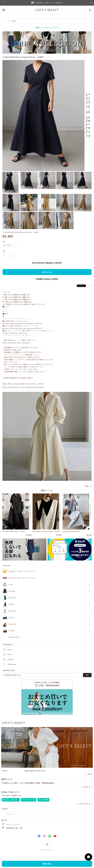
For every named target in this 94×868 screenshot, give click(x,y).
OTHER (12, 631)
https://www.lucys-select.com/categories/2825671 (23, 323)
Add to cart (47, 272)
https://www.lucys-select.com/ (16, 333)
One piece (12, 598)
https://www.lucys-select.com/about (16, 343)
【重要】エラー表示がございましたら (47, 28)
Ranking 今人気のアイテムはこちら (22, 571)
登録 (87, 675)
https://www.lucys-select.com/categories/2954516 (23, 328)
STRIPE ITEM (14, 637)
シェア (89, 286)
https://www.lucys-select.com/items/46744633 (23, 387)
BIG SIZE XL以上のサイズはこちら (22, 578)
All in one (12, 611)
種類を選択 (47, 864)
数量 (4, 251)
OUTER (11, 604)
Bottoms (12, 591)
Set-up (11, 618)
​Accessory (12, 624)
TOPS (11, 585)
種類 (4, 242)
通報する (88, 486)
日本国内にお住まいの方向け (47, 279)
